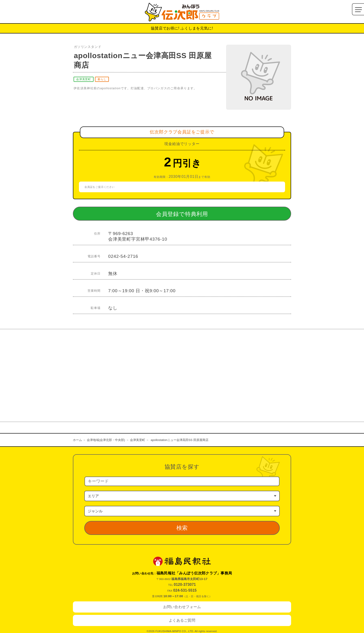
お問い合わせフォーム (182, 607)
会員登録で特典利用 (191, 214)
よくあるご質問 (182, 620)
